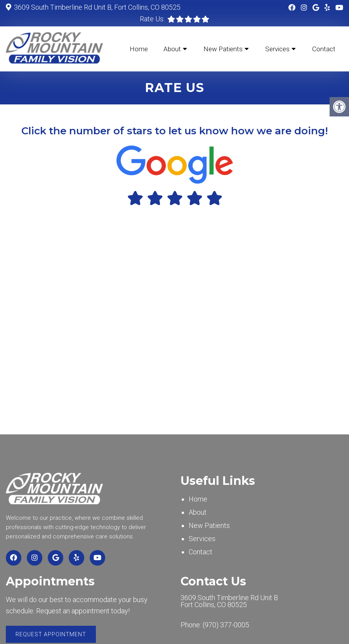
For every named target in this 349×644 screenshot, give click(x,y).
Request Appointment (51, 634)
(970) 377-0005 (226, 625)
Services (277, 49)
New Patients (223, 49)
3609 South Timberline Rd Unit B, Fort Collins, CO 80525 (96, 7)
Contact (324, 49)
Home (139, 49)
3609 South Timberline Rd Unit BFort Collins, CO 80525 (229, 601)
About (172, 49)
